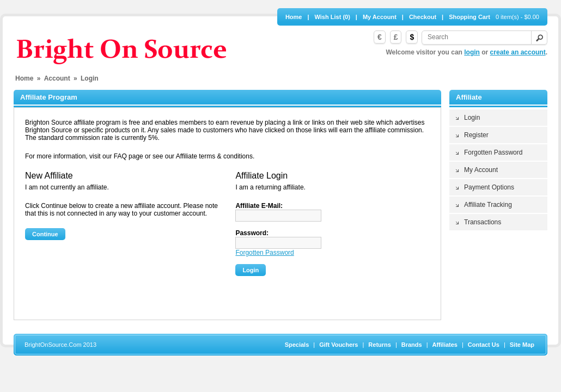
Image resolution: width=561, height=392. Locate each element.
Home (294, 17)
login (472, 52)
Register (476, 135)
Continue (45, 234)
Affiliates (445, 345)
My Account (380, 17)
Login (472, 118)
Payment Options (489, 187)
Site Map (522, 345)
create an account (518, 52)
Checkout (423, 17)
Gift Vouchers (339, 345)
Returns (380, 345)
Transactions (483, 222)
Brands (412, 345)
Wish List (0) (333, 17)
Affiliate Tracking (488, 205)
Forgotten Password (493, 152)
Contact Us (484, 345)
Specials (297, 345)
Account (57, 78)
